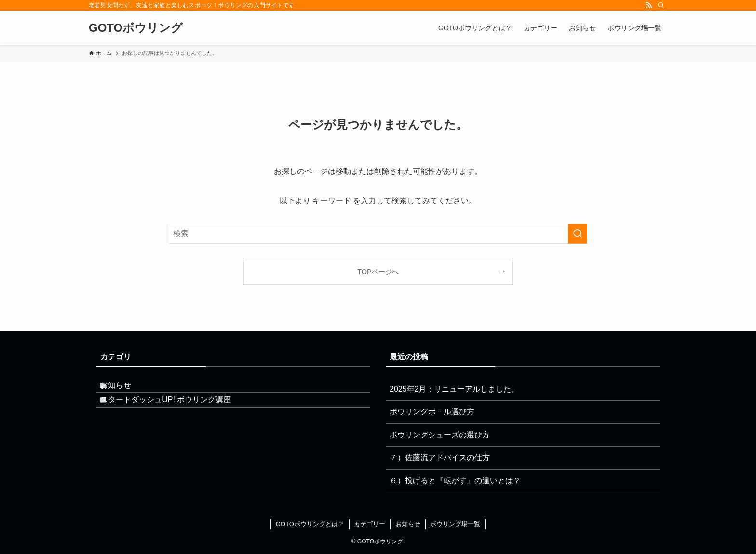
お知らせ (125, 389)
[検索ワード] (378, 234)
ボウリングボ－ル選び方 (432, 412)
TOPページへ (378, 272)
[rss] (648, 5)
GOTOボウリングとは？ (310, 524)
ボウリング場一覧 (455, 524)
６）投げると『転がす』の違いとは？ (455, 481)
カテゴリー (370, 524)
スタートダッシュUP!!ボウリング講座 (175, 412)
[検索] (661, 5)
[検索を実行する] (578, 234)
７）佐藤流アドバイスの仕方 (440, 457)
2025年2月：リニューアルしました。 (454, 389)
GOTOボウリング (136, 28)
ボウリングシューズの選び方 (440, 435)
